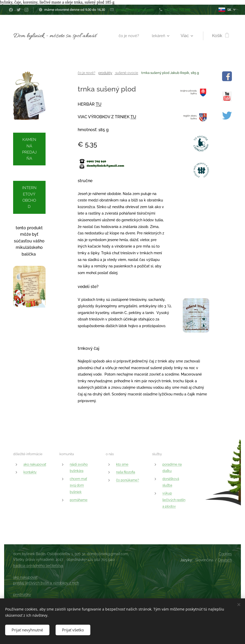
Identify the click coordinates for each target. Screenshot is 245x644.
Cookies (225, 554)
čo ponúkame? (128, 480)
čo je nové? (86, 73)
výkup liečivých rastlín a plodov (174, 500)
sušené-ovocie (126, 73)
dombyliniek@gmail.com (135, 10)
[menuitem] (130, 36)
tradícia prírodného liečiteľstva (38, 566)
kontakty (30, 472)
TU (99, 104)
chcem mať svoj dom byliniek (78, 485)
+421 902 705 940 (177, 10)
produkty (105, 73)
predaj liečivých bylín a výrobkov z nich (46, 583)
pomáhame (79, 500)
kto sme (122, 464)
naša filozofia (126, 472)
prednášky (22, 595)
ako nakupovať (35, 464)
